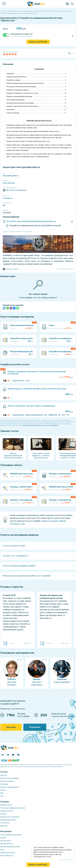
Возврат (4, 814)
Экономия (4, 784)
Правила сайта (6, 805)
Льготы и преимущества (10, 787)
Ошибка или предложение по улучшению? (17, 232)
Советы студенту (7, 781)
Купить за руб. (38, 42)
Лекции (3, 838)
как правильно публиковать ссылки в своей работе (41, 425)
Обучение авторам (8, 853)
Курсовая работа (11, 176)
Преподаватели (7, 844)
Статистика (5, 823)
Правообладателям (8, 820)
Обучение (11, 727)
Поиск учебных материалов (11, 835)
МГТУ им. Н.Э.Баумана (14, 190)
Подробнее (35, 727)
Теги (2, 796)
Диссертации (6, 841)
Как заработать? (7, 856)
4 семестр (8, 198)
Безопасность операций (10, 817)
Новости (4, 775)
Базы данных (9, 183)
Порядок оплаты (7, 811)
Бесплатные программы (10, 778)
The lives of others (11, 269)
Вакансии (4, 826)
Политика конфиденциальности (13, 808)
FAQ (2, 793)
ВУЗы (2, 850)
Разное (3, 790)
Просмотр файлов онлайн (10, 847)
